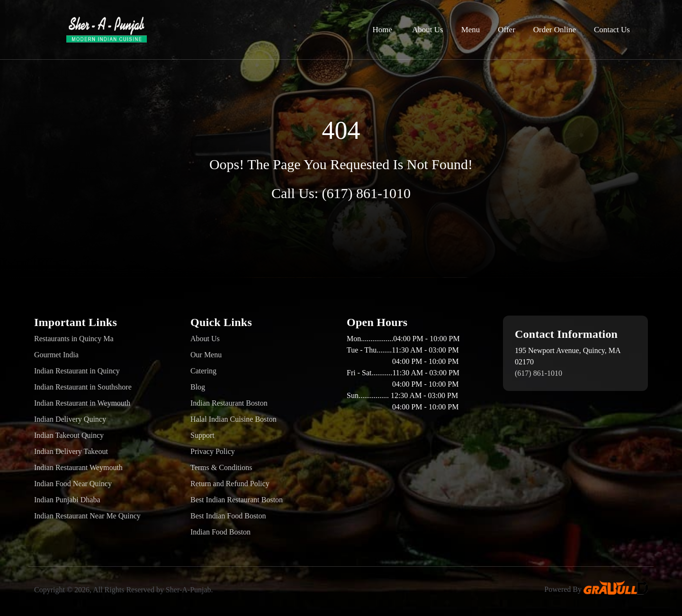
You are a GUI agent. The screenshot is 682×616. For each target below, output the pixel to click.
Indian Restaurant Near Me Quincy (87, 516)
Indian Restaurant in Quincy (77, 371)
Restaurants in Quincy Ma (74, 339)
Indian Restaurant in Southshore (83, 387)
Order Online (555, 30)
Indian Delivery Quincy (70, 419)
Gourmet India (56, 355)
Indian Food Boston (220, 532)
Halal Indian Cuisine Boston (233, 419)
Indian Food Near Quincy (73, 484)
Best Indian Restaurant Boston (237, 500)
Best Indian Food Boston (228, 516)
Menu (471, 30)
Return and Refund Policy (230, 484)
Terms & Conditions (221, 467)
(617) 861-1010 (366, 193)
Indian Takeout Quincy (69, 435)
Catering (203, 371)
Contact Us (612, 30)
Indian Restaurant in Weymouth (82, 403)
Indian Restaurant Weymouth (78, 467)
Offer (507, 30)
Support (202, 435)
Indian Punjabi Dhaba (67, 500)
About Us (428, 30)
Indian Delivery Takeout (71, 451)
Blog (198, 387)
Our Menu (206, 355)
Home (382, 30)
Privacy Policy (213, 451)
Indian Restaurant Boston (229, 403)
